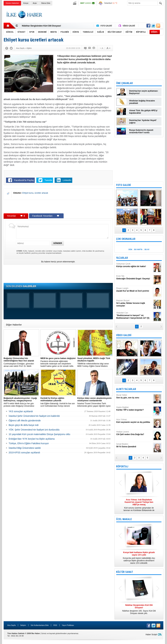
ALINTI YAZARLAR (126, 389)
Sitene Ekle (46, 3)
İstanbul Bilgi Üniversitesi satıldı (25, 448)
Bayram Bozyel (134, 303)
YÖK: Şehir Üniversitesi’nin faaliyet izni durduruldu (34, 430)
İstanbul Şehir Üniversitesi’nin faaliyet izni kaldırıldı (34, 416)
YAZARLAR (122, 258)
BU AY (147, 250)
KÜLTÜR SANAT (125, 572)
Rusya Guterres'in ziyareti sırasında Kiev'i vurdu (141, 131)
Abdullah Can (134, 315)
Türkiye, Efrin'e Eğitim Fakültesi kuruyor (29, 443)
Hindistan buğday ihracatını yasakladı (142, 102)
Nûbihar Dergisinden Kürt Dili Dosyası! (41, 26)
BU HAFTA (138, 250)
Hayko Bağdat (134, 409)
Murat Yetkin (134, 396)
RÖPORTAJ (122, 466)
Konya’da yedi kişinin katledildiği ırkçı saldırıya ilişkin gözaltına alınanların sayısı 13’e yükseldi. (139, 558)
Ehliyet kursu (28, 193)
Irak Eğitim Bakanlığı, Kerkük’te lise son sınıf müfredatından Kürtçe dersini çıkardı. (58, 402)
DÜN (130, 250)
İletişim (23, 625)
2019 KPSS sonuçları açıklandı (24, 453)
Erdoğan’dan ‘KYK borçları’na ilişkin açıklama (32, 439)
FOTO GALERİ (123, 185)
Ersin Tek (134, 277)
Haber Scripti (151, 635)
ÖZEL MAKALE (124, 519)
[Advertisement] (104, 15)
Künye (26, 3)
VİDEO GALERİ (124, 335)
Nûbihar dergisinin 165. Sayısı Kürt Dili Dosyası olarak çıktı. (139, 609)
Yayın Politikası (68, 625)
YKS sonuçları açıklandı (21, 411)
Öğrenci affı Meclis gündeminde (25, 421)
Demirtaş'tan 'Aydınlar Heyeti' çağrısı (143, 122)
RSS (55, 625)
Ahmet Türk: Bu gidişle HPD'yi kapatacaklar (143, 112)
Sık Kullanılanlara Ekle (40, 625)
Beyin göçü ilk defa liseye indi (24, 425)
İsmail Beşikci (134, 445)
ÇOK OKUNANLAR (126, 239)
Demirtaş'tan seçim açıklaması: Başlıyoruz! (144, 92)
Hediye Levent (134, 433)
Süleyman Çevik (134, 265)
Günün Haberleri (12, 3)
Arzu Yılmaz (134, 421)
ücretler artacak (41, 193)
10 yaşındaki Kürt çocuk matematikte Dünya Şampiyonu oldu (39, 434)
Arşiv (35, 3)
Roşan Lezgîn (134, 290)
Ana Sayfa (11, 625)
